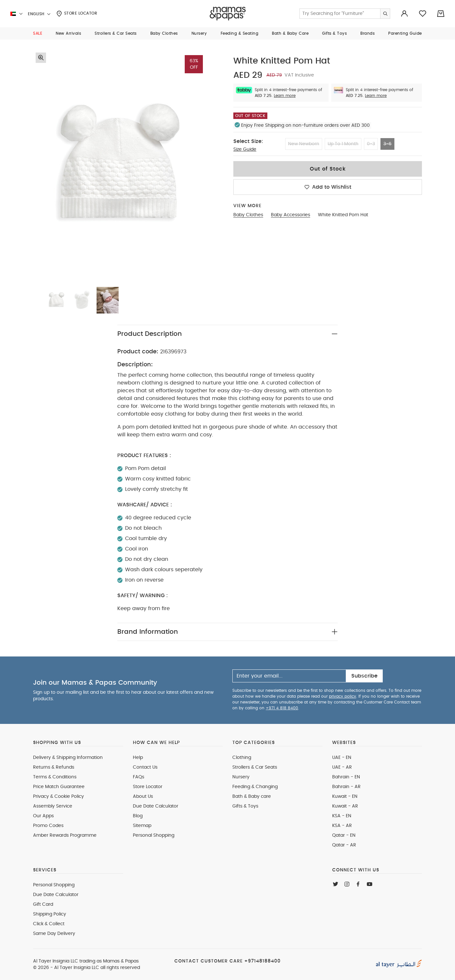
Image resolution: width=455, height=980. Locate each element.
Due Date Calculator (156, 806)
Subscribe (364, 676)
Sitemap (142, 826)
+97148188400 (262, 961)
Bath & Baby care (252, 797)
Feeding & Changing (255, 787)
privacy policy (343, 696)
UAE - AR (342, 767)
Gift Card (43, 904)
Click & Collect (49, 924)
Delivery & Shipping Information (68, 758)
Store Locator (77, 14)
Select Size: (248, 141)
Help (138, 758)
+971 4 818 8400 (282, 708)
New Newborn (304, 144)
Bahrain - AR (346, 787)
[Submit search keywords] (385, 14)
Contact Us (145, 767)
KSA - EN (342, 816)
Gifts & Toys (245, 806)
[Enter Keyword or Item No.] (345, 14)
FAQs (139, 777)
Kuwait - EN (345, 797)
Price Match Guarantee (59, 787)
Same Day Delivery (54, 934)
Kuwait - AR (345, 806)
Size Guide (245, 149)
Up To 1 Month (343, 144)
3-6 (387, 144)
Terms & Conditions (55, 777)
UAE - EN (342, 758)
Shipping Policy (50, 914)
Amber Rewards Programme (65, 835)
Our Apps (43, 816)
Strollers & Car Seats (255, 767)
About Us (143, 797)
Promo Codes (48, 826)
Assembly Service (53, 806)
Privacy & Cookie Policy (58, 797)
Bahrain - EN (346, 777)
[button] (38, 33)
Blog (138, 816)
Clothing (242, 758)
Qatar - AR (344, 845)
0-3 (371, 144)
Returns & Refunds (54, 767)
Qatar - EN (344, 835)
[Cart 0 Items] (441, 14)
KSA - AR (342, 826)
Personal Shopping (154, 835)
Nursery (241, 777)
